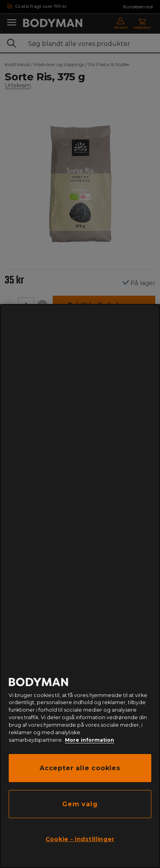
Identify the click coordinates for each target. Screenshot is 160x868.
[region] (80, 586)
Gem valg (80, 804)
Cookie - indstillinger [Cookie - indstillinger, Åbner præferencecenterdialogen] (80, 839)
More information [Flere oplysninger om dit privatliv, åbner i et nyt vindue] (90, 740)
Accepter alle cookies (80, 768)
